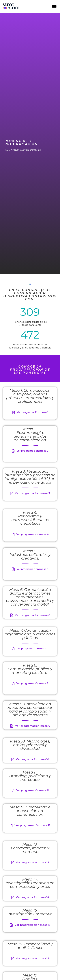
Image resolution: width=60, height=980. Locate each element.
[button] (54, 6)
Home (7, 150)
